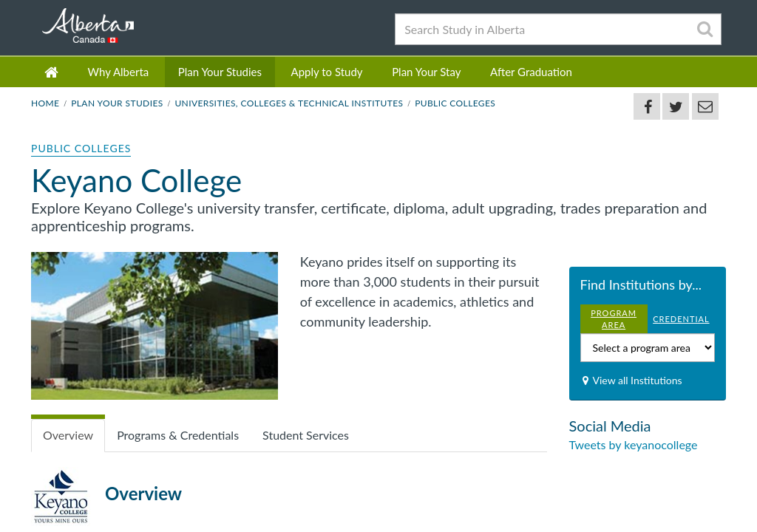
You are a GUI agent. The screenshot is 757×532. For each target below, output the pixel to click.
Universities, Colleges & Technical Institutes (289, 103)
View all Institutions (638, 380)
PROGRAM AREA (614, 319)
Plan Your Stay (426, 72)
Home (45, 103)
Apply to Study (327, 72)
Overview (68, 435)
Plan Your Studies (220, 72)
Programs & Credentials (178, 435)
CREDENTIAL (681, 319)
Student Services (306, 435)
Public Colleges (455, 103)
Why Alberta (119, 72)
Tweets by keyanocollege (634, 444)
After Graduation (531, 72)
